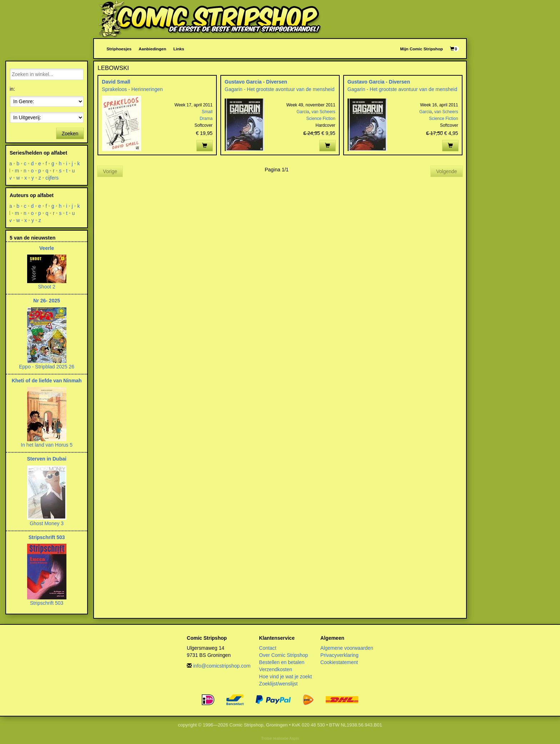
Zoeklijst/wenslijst (278, 684)
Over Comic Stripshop (283, 655)
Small (207, 112)
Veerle (47, 248)
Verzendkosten (276, 669)
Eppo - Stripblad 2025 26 (47, 367)
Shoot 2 (47, 287)
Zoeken (70, 134)
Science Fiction (321, 119)
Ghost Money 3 (47, 523)
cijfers (52, 178)
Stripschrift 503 (47, 537)
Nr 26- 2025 (47, 301)
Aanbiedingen (152, 49)
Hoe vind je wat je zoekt (285, 677)
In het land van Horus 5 (47, 445)
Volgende (446, 171)
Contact (267, 648)
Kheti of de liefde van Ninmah (47, 381)
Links (179, 49)
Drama (206, 119)
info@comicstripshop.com (222, 666)
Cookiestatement (339, 662)
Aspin (294, 738)
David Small (116, 82)
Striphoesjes (119, 49)
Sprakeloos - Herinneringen (132, 89)
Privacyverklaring (339, 655)
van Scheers (323, 112)
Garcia (303, 112)
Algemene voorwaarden (347, 648)
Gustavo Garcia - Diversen (256, 82)
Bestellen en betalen (282, 662)
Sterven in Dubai (46, 459)
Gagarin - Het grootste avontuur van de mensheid (279, 89)
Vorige (110, 171)
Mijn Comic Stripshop (421, 49)
